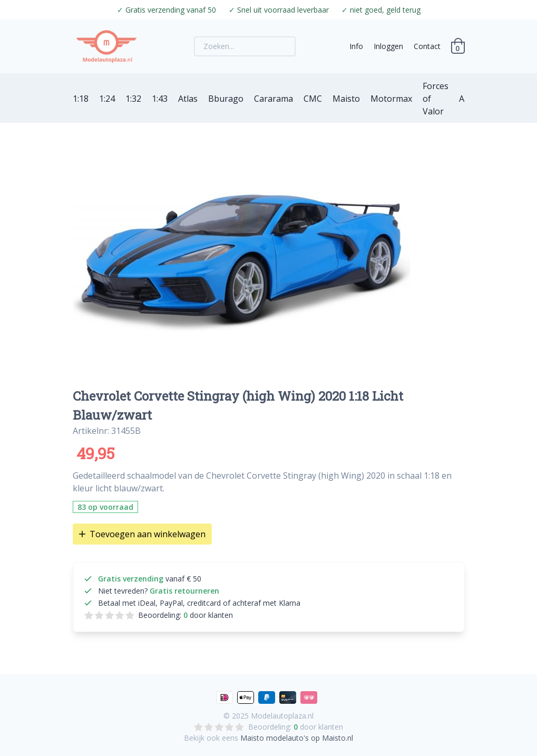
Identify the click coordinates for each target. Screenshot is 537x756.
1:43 (160, 99)
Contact (427, 46)
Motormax (391, 99)
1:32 (133, 99)
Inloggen (388, 46)
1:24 (107, 99)
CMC (313, 99)
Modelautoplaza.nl (282, 716)
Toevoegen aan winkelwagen (142, 534)
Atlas (188, 99)
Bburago (226, 99)
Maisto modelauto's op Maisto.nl (297, 738)
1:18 (81, 99)
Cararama (274, 99)
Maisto (346, 99)
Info (356, 46)
